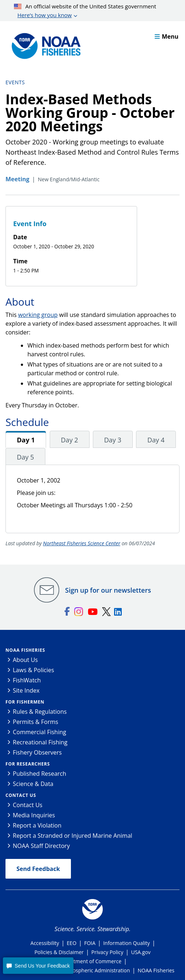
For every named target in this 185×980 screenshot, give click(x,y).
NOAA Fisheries (25, 650)
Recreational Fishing (40, 742)
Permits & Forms (35, 722)
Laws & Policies (33, 670)
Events (15, 82)
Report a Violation (37, 825)
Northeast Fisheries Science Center (82, 543)
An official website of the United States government (85, 11)
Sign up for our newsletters (108, 590)
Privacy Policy (107, 952)
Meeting (17, 179)
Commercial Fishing (39, 732)
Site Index (26, 690)
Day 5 (25, 457)
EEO (72, 943)
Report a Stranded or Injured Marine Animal (73, 836)
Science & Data (33, 784)
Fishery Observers (37, 752)
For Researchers (28, 764)
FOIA (90, 943)
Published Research (39, 774)
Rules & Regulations (40, 712)
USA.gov (141, 952)
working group (38, 315)
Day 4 (156, 440)
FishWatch (27, 680)
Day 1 (26, 440)
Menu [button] (167, 36)
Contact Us (21, 795)
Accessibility (45, 943)
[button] (38, 966)
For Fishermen (25, 702)
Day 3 (113, 440)
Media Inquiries (34, 815)
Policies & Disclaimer (59, 952)
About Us (25, 660)
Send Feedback (38, 869)
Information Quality (127, 943)
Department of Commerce (90, 961)
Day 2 (70, 440)
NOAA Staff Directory (41, 846)
